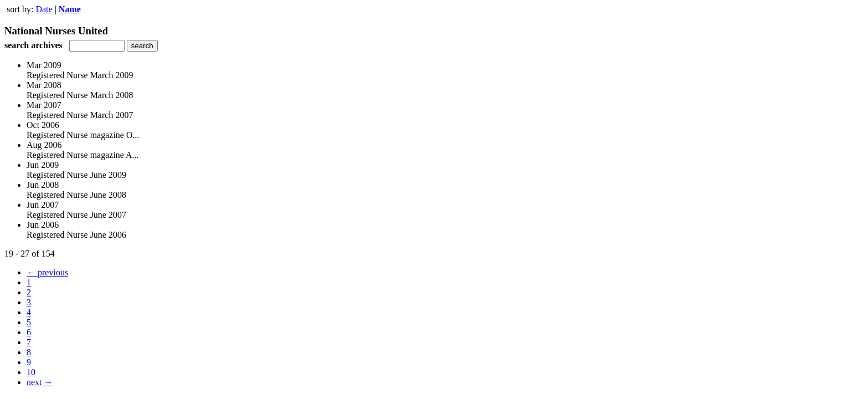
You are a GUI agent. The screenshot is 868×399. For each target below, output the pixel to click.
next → (40, 382)
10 (31, 372)
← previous (47, 272)
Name (70, 9)
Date (44, 9)
